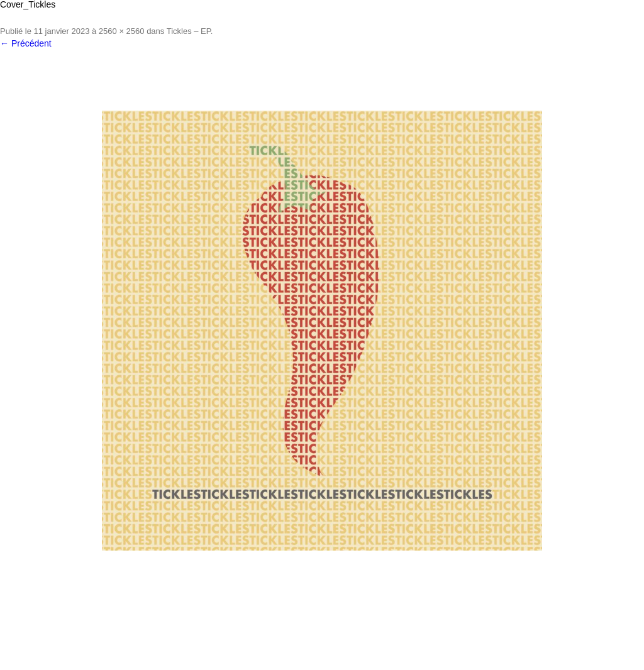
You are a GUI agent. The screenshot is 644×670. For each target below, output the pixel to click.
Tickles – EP (189, 31)
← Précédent (26, 43)
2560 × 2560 (122, 31)
